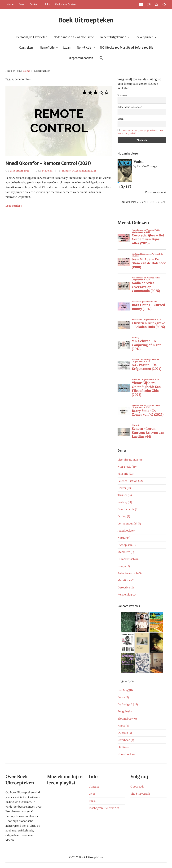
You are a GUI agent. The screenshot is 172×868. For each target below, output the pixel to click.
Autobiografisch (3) (130, 573)
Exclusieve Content (66, 4)
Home (10, 4)
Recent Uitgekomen (115, 37)
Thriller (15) (125, 495)
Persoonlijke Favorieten (32, 37)
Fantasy (66, 171)
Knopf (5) (123, 726)
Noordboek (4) (126, 754)
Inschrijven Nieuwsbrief (104, 808)
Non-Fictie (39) (127, 467)
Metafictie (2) (126, 580)
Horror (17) (124, 488)
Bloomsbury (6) (127, 719)
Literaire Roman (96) (130, 460)
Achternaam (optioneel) (130, 107)
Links (47, 4)
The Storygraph (140, 794)
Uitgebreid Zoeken (81, 58)
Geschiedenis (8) (128, 509)
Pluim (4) (123, 747)
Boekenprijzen (146, 37)
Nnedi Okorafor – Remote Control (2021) (48, 163)
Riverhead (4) (126, 740)
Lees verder (13, 206)
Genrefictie (49, 48)
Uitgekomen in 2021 (84, 171)
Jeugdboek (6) (126, 531)
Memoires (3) (126, 552)
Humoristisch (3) (128, 559)
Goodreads (137, 787)
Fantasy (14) (125, 502)
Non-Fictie (86, 48)
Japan (67, 48)
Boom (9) (123, 697)
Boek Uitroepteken (86, 20)
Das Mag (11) (125, 690)
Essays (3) (124, 566)
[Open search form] (101, 58)
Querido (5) (125, 733)
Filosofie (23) (126, 474)
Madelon (47, 171)
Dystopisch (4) (127, 545)
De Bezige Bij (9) (128, 704)
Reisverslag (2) (127, 595)
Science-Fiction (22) (130, 481)
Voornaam (123, 95)
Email (121, 119)
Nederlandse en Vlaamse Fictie (74, 37)
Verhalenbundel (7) (129, 524)
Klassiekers (26, 48)
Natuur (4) (124, 538)
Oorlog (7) (124, 516)
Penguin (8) (125, 711)
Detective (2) (126, 587)
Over (22, 4)
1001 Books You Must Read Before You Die (127, 48)
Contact (34, 4)
